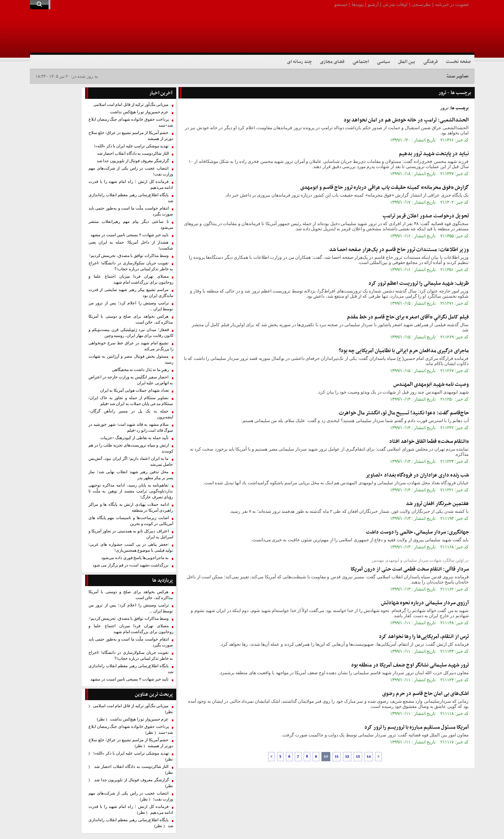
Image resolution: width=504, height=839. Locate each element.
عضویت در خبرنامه (452, 4)
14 (369, 757)
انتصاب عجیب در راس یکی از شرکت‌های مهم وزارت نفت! (131, 171)
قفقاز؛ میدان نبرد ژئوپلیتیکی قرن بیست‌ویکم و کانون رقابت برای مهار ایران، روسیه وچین (131, 333)
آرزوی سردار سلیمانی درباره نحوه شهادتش (425, 603)
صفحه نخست (458, 62)
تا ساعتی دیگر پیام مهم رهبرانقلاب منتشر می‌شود (131, 225)
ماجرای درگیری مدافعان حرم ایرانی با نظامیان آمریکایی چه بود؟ (404, 351)
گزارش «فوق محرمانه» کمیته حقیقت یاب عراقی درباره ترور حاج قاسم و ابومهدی (385, 188)
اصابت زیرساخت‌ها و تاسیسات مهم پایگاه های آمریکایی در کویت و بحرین (131, 521)
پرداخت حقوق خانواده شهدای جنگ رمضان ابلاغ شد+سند (131, 122)
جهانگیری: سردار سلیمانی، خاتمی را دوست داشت (417, 532)
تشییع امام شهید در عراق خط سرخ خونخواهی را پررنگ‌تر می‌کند (131, 346)
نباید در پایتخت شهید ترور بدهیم (434, 154)
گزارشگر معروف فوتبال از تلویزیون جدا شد (133, 161)
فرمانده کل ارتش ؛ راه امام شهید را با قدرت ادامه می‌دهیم (131, 185)
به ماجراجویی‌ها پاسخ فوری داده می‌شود (135, 558)
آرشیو (373, 4)
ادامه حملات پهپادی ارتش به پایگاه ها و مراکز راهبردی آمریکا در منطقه (131, 507)
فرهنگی (430, 62)
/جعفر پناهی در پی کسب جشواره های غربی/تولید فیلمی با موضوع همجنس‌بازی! (131, 547)
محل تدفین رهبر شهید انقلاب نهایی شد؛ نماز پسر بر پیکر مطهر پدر (131, 475)
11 (337, 757)
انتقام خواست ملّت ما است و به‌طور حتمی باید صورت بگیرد (131, 211)
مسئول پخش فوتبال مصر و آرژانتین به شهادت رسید (131, 359)
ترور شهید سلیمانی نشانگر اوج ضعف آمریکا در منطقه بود (410, 665)
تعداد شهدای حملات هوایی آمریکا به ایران (134, 390)
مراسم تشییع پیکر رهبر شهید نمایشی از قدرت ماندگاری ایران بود (131, 293)
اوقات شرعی (395, 4)
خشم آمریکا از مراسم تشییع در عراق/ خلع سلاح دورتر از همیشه (131, 136)
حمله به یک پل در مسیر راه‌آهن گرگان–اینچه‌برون (131, 414)
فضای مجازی (332, 62)
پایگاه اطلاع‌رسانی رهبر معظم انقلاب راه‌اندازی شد (131, 198)
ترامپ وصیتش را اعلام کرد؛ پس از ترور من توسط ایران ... (131, 306)
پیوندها (358, 4)
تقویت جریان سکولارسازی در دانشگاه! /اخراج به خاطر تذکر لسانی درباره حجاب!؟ (131, 266)
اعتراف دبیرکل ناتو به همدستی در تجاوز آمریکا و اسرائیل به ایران (131, 534)
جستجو (341, 4)
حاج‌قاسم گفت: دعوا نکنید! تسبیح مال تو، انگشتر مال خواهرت (404, 413)
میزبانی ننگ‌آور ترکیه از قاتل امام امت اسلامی (131, 105)
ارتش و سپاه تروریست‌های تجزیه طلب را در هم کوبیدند (131, 448)
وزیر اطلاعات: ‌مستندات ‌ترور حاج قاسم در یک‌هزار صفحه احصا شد (399, 250)
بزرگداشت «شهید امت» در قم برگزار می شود (131, 565)
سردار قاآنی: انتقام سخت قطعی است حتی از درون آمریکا (410, 569)
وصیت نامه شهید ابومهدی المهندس (431, 385)
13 (358, 757)
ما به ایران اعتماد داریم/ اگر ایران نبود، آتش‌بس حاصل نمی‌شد (131, 462)
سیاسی (383, 62)
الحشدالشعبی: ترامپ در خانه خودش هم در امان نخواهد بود (406, 120)
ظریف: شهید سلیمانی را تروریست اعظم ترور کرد (419, 283)
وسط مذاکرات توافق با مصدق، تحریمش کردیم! (129, 256)
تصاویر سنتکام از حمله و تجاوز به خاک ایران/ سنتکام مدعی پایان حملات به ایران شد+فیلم (131, 401)
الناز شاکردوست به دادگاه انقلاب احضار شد (133, 153)
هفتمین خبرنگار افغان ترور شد (437, 504)
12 (347, 757)
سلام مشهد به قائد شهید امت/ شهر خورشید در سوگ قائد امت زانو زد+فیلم (131, 427)
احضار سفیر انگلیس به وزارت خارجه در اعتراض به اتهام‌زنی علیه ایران (131, 380)
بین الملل (407, 62)
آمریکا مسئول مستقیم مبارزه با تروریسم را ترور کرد (417, 727)
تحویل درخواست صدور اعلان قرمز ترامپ (426, 216)
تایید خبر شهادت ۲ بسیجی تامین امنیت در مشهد (129, 235)
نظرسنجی (421, 4)
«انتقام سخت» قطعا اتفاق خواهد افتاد (429, 442)
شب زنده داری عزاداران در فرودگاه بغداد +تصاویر (417, 475)
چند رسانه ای (299, 62)
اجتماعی (361, 62)
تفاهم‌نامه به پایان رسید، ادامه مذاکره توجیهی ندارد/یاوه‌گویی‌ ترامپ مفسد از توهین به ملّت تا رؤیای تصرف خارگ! (131, 491)
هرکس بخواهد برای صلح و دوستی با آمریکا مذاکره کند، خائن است (131, 319)
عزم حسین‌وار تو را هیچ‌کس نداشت (139, 112)
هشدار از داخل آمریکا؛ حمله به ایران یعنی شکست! (131, 245)
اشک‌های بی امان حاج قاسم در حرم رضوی (425, 694)
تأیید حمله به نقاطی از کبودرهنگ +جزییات (135, 438)
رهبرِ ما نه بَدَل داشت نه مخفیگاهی (140, 370)
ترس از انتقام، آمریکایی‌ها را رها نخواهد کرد (424, 637)
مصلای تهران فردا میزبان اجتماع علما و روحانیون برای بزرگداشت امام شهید (131, 279)
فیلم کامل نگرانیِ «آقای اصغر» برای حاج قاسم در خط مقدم (408, 317)
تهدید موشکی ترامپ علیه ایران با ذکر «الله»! (131, 146)
